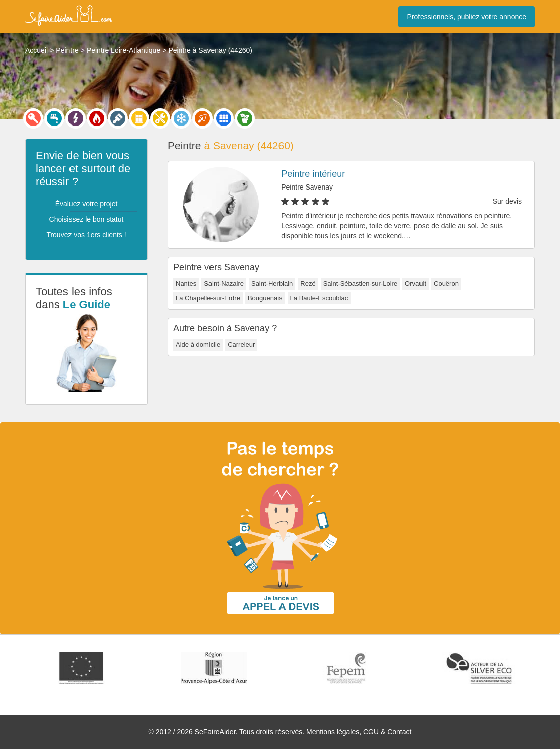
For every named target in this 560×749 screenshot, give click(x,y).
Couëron (446, 284)
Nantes (186, 284)
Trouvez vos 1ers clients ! (86, 235)
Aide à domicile (198, 345)
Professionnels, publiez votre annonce (467, 17)
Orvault (415, 284)
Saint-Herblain (272, 284)
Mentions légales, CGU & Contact (359, 732)
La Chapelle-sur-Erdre (208, 298)
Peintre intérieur (313, 174)
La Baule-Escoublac (319, 298)
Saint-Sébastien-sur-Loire (360, 284)
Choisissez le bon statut (87, 219)
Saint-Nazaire (224, 284)
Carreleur (241, 345)
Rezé (308, 284)
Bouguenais (265, 298)
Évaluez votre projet (87, 204)
